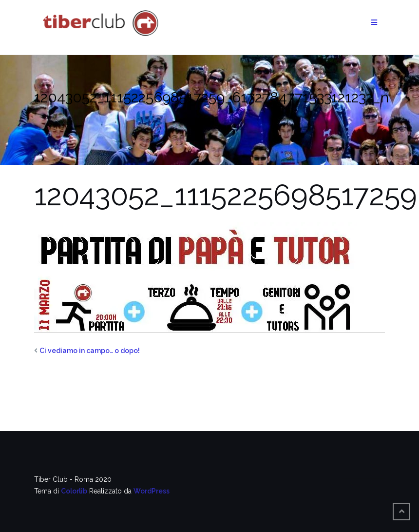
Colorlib (74, 491)
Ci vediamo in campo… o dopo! (90, 351)
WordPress (152, 491)
